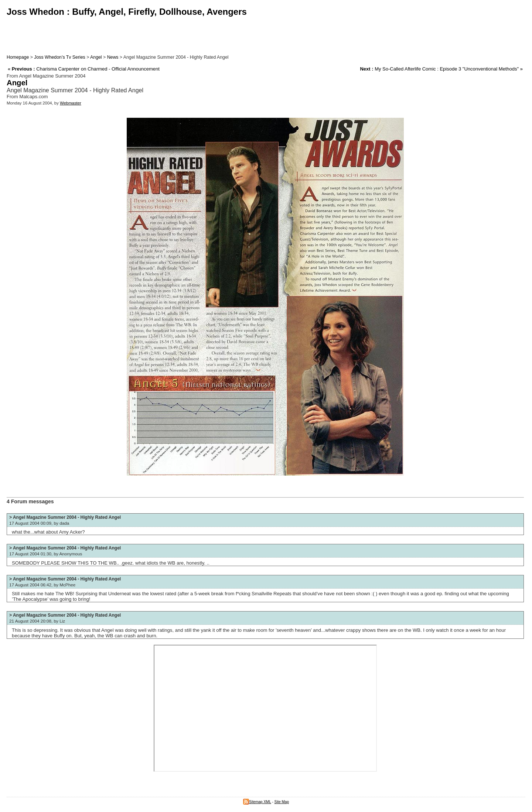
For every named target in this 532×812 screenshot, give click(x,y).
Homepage (18, 57)
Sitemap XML (257, 802)
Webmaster (71, 103)
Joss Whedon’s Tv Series (59, 57)
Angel (96, 57)
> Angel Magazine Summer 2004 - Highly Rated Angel (65, 517)
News (113, 57)
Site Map (282, 802)
